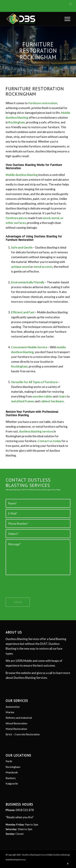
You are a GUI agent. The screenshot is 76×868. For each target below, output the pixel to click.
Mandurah (12, 772)
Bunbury (11, 778)
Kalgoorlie (12, 783)
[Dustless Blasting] (31, 19)
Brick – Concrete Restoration (23, 734)
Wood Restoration (16, 723)
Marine (10, 712)
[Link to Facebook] (68, 864)
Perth (9, 761)
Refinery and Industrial (19, 718)
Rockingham (13, 767)
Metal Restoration (16, 729)
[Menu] (66, 19)
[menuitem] (66, 19)
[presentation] (32, 589)
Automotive (13, 707)
